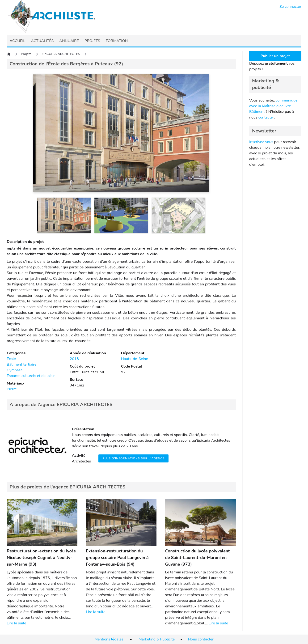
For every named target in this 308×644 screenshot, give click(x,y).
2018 (74, 359)
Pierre (12, 389)
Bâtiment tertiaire (22, 364)
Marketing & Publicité (157, 639)
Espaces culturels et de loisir (31, 376)
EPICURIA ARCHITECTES (61, 54)
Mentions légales (109, 639)
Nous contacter (201, 639)
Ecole (11, 359)
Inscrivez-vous (261, 142)
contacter (266, 117)
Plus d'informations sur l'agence (133, 458)
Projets (26, 54)
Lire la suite (17, 623)
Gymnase (15, 370)
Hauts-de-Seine (135, 359)
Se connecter (290, 7)
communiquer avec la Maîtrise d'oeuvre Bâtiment (274, 106)
